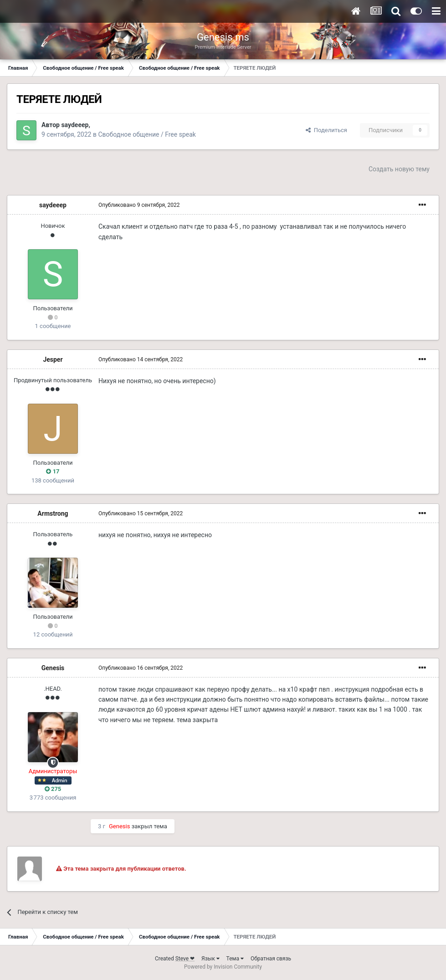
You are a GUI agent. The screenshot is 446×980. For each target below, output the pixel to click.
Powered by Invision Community (223, 967)
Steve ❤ (185, 959)
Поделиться (326, 130)
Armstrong (53, 513)
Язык (210, 959)
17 (53, 471)
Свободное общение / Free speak (147, 134)
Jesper (53, 359)
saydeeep (75, 125)
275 (53, 789)
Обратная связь (271, 959)
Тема (235, 959)
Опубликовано (139, 205)
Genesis (53, 668)
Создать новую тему (399, 169)
